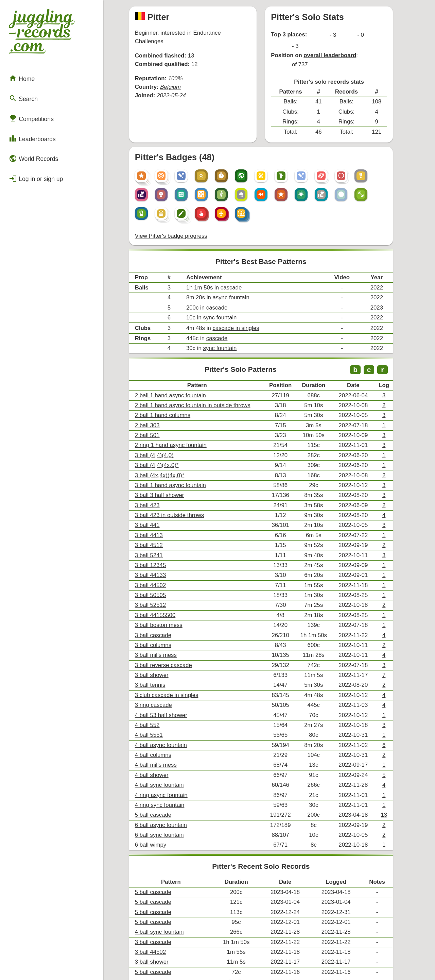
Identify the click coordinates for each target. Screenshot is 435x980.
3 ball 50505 (156, 534)
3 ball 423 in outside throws (174, 461)
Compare (153, 917)
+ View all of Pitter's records (272, 900)
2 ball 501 (153, 387)
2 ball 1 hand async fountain (175, 351)
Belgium (175, 73)
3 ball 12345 (156, 507)
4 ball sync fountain (165, 709)
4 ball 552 (153, 654)
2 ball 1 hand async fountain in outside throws (196, 360)
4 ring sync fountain (165, 727)
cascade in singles (238, 288)
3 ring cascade (159, 635)
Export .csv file (159, 938)
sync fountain (222, 278)
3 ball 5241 (155, 497)
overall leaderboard (338, 42)
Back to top (272, 960)
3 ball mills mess (161, 589)
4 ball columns (159, 681)
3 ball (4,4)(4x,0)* (162, 415)
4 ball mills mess (161, 690)
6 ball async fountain (166, 745)
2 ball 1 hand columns (168, 369)
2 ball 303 (153, 378)
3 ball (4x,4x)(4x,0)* (165, 424)
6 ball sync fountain (165, 755)
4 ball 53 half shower (166, 644)
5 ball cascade (159, 736)
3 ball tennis (156, 617)
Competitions (29, 107)
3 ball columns (159, 580)
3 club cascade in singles (172, 626)
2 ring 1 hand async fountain (176, 396)
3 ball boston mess (164, 562)
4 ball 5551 (155, 663)
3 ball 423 (153, 452)
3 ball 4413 (155, 479)
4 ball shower (157, 700)
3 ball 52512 (156, 543)
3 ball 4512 (155, 488)
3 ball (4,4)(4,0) (160, 406)
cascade (233, 251)
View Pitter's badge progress (176, 202)
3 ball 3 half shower (165, 442)
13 (399, 736)
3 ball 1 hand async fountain (175, 433)
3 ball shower (157, 608)
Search (22, 89)
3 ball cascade (159, 571)
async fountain (233, 260)
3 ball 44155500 (161, 553)
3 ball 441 (153, 470)
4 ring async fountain (167, 718)
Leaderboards (30, 126)
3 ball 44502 (156, 525)
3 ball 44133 (156, 516)
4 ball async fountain (166, 672)
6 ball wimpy (156, 764)
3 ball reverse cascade (169, 599)
